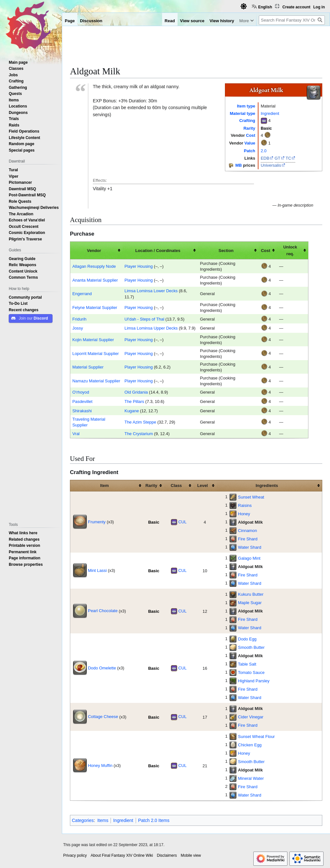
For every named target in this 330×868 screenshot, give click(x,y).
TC (288, 158)
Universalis (271, 165)
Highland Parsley (254, 681)
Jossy (78, 328)
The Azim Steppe (140, 422)
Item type (246, 106)
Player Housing (139, 266)
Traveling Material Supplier (89, 422)
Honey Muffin (100, 765)
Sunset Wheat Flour (257, 736)
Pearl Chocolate (103, 611)
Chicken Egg (250, 745)
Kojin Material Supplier (93, 340)
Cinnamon (248, 530)
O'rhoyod (81, 392)
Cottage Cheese (103, 716)
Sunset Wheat (251, 497)
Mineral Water (251, 778)
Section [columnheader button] (226, 250)
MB (238, 165)
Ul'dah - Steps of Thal (144, 319)
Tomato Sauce (251, 672)
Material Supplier (88, 367)
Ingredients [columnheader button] (267, 485)
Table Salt (247, 664)
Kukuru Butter (251, 594)
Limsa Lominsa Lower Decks (151, 291)
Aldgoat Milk (251, 522)
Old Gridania (136, 392)
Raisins (245, 505)
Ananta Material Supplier (95, 280)
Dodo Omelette (102, 668)
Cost (251, 135)
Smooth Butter (252, 647)
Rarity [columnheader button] (151, 485)
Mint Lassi (97, 570)
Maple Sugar (250, 602)
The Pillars (134, 401)
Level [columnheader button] (203, 485)
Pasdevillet (82, 401)
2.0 (264, 151)
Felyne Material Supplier (95, 307)
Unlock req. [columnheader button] (290, 250)
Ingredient (270, 113)
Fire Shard (248, 539)
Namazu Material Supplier (96, 381)
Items (103, 820)
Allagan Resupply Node (94, 266)
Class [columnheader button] (176, 485)
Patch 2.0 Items (154, 820)
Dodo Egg (247, 639)
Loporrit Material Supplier (95, 353)
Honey (244, 514)
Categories (83, 820)
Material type (243, 113)
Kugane (132, 411)
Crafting (247, 120)
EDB (265, 158)
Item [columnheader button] (105, 485)
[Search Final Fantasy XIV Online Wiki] (292, 20)
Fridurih (79, 319)
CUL (182, 522)
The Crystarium (139, 434)
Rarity (249, 128)
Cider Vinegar (251, 717)
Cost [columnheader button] (266, 250)
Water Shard (250, 547)
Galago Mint (249, 558)
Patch (250, 151)
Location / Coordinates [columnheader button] (158, 250)
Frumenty (97, 522)
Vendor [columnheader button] (94, 250)
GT (277, 158)
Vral (76, 434)
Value (250, 143)
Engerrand (82, 294)
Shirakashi (82, 411)
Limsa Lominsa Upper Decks (151, 328)
